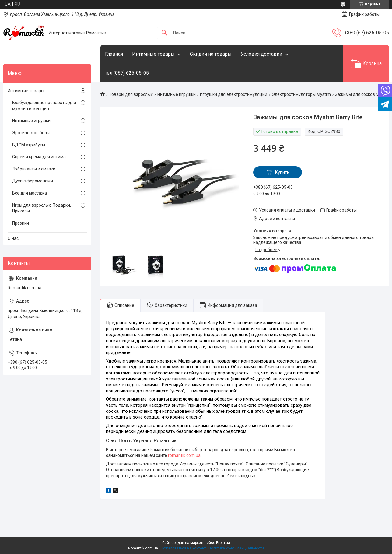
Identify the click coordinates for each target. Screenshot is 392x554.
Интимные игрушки (177, 94)
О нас (13, 238)
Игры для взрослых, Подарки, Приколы (42, 208)
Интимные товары (153, 54)
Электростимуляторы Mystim (301, 94)
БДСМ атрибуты (29, 145)
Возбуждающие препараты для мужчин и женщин (44, 106)
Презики (21, 223)
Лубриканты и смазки (34, 169)
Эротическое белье (32, 133)
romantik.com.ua (184, 455)
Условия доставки (261, 54)
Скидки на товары (211, 54)
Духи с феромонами (33, 181)
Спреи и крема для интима (39, 157)
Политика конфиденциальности (236, 548)
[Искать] (164, 33)
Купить (282, 172)
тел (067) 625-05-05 (127, 73)
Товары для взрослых (131, 94)
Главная (114, 54)
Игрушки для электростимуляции (234, 94)
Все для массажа (30, 193)
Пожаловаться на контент (183, 548)
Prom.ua (223, 543)
